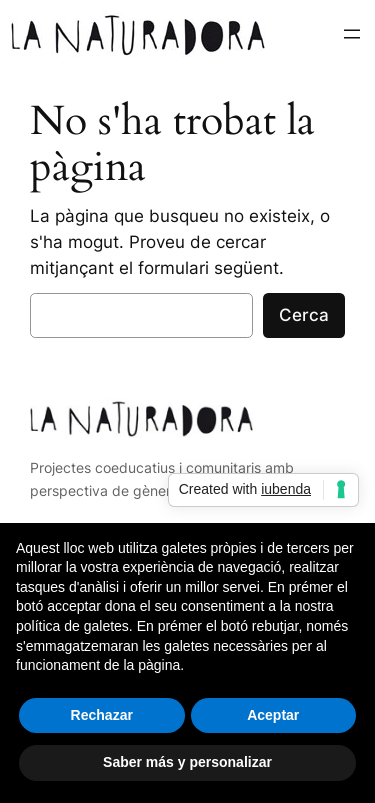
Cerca (304, 315)
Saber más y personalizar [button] (187, 762)
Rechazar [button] (102, 715)
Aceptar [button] (273, 715)
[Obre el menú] (352, 34)
